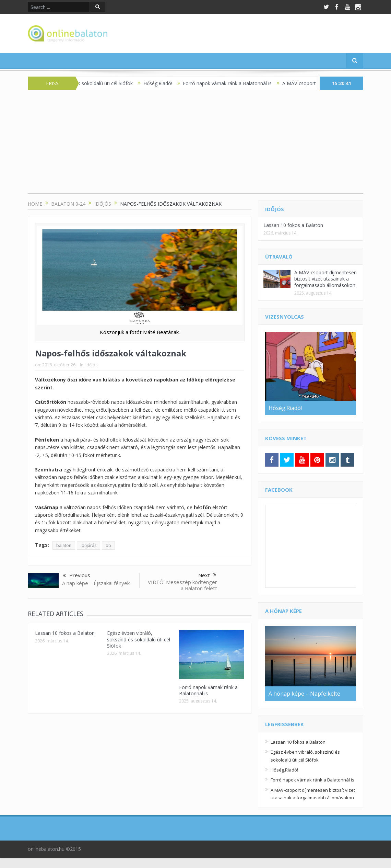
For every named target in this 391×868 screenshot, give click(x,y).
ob (108, 545)
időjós (91, 365)
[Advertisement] (195, 145)
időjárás (88, 545)
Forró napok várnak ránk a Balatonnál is (233, 83)
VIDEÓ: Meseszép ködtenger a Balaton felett (182, 585)
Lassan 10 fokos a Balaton (65, 633)
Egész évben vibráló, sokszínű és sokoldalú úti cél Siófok (139, 639)
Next (207, 575)
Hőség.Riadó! (163, 83)
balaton (64, 545)
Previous (76, 576)
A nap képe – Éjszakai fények (96, 583)
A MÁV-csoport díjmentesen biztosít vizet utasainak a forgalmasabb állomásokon (325, 279)
